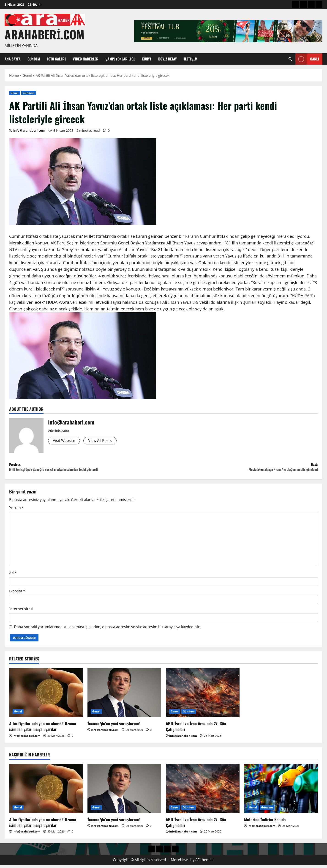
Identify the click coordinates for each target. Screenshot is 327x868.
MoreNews (180, 863)
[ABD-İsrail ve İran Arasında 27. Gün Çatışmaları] (203, 696)
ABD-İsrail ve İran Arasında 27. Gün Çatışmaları (196, 729)
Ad (13, 576)
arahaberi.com (44, 34)
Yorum (16, 511)
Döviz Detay (168, 59)
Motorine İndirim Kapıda (265, 822)
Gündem (34, 59)
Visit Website (65, 441)
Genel (15, 93)
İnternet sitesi (21, 612)
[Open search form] (290, 59)
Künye (147, 59)
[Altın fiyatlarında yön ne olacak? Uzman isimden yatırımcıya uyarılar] (46, 696)
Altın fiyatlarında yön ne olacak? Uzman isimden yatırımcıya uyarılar (43, 729)
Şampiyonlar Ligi (120, 59)
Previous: (86, 469)
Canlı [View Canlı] (307, 59)
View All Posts (104, 441)
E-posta (17, 594)
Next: (241, 469)
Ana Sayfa (13, 59)
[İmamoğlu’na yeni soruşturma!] (124, 696)
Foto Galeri (56, 59)
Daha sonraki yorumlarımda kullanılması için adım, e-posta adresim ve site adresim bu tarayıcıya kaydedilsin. (108, 630)
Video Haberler (86, 59)
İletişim (191, 59)
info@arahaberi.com (29, 130)
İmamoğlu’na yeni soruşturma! (114, 726)
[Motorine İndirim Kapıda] (281, 792)
